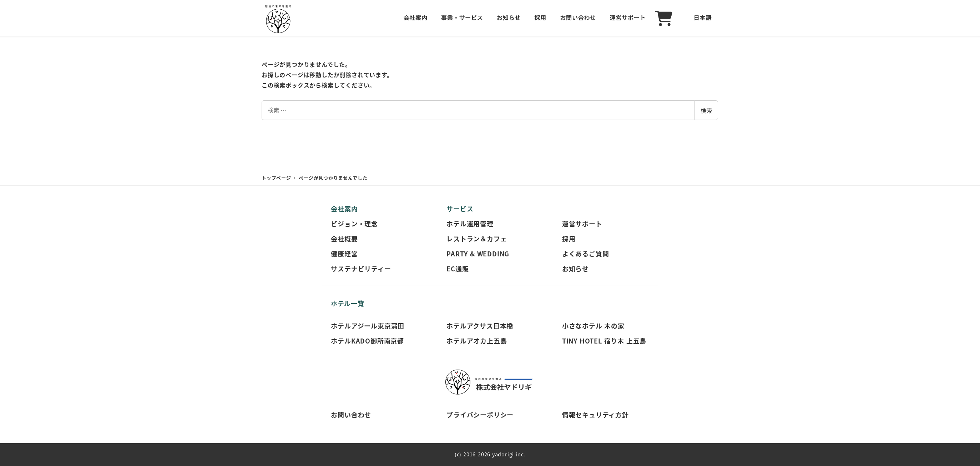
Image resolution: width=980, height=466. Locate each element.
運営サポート (582, 224)
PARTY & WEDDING (478, 254)
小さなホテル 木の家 (593, 326)
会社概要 (344, 239)
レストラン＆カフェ (477, 239)
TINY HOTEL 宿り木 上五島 (604, 341)
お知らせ (575, 269)
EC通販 (458, 269)
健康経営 (344, 254)
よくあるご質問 (586, 254)
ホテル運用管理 (470, 224)
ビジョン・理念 (354, 224)
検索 (706, 110)
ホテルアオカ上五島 (477, 341)
